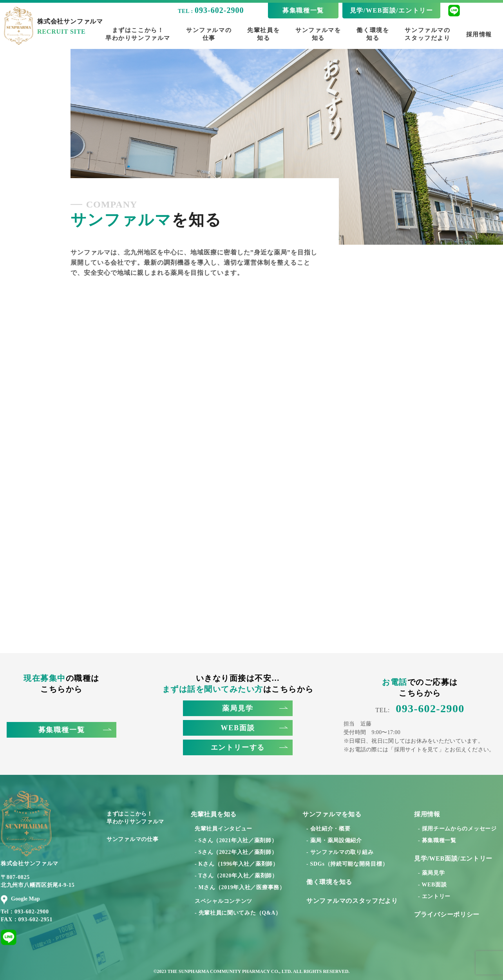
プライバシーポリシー (447, 914)
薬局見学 (255, 708)
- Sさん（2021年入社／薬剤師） (236, 840)
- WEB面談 (432, 885)
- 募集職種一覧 (437, 840)
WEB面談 (254, 728)
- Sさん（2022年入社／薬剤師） (236, 852)
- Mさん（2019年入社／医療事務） (240, 887)
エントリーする (249, 747)
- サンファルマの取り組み (340, 852)
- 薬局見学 (431, 873)
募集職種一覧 (303, 10)
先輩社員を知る (263, 34)
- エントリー (434, 896)
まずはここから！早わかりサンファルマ (138, 34)
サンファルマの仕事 (209, 34)
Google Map (20, 899)
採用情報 (479, 34)
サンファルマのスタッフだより (427, 34)
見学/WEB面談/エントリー (392, 10)
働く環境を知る (373, 34)
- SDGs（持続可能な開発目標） (347, 864)
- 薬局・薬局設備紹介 (334, 840)
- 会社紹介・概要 (328, 829)
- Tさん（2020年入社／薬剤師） (236, 876)
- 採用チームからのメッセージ (457, 829)
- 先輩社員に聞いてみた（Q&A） (238, 913)
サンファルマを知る (318, 34)
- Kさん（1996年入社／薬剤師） (237, 864)
